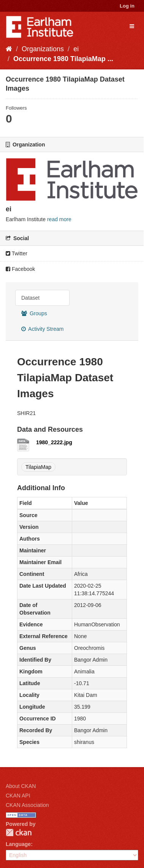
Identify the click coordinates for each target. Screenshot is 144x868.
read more (59, 219)
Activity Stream (42, 329)
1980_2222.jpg (54, 442)
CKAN (19, 833)
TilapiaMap (38, 467)
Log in (127, 6)
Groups (34, 313)
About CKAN (21, 786)
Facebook (20, 269)
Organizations (43, 49)
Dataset (30, 298)
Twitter (17, 253)
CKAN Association (27, 805)
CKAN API (18, 796)
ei (76, 49)
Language (18, 844)
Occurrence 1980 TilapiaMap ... (63, 59)
